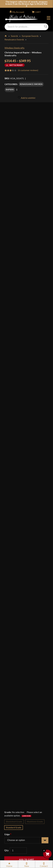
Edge (8, 342)
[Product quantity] (18, 358)
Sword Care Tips (16, 762)
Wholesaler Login (24, 704)
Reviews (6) (13, 608)
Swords (14, 36)
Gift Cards (13, 736)
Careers (11, 816)
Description (13, 401)
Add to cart (26, 367)
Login (7, 704)
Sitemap (11, 822)
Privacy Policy (14, 786)
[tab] (26, 401)
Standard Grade (14, 335)
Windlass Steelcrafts (14, 48)
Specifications (15, 583)
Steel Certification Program (21, 768)
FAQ (10, 718)
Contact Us (13, 828)
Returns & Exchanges (18, 750)
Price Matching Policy (18, 780)
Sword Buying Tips (17, 756)
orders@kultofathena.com (17, 697)
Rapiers (10, 89)
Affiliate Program (16, 804)
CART (38, 12)
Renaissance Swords (14, 39)
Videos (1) (12, 596)
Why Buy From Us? (17, 712)
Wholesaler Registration (19, 810)
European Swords (30, 36)
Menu (49, 18)
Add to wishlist (26, 98)
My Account (18, 12)
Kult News (13, 730)
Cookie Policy (14, 792)
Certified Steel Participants (21, 774)
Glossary (12, 724)
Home (6, 35)
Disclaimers (13, 798)
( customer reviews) (28, 70)
